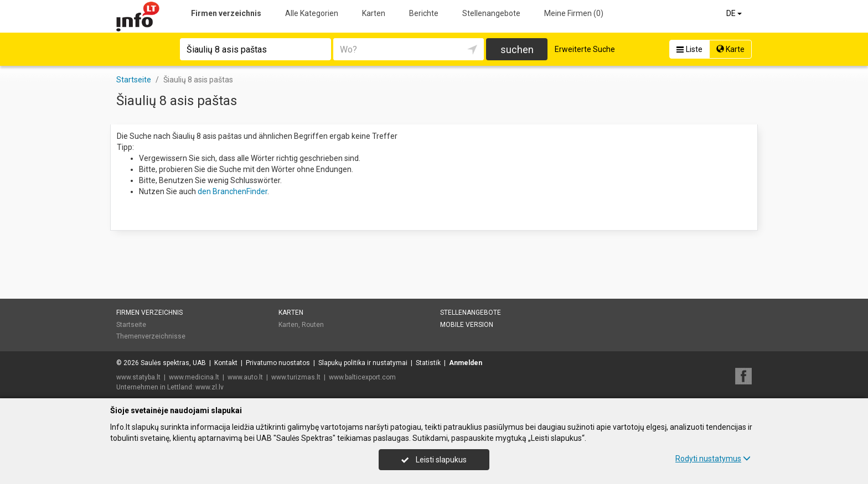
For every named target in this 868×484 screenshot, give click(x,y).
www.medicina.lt (194, 377)
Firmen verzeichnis (226, 13)
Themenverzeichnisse (151, 336)
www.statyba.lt (138, 377)
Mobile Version (467, 325)
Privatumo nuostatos (278, 363)
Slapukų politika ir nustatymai (363, 363)
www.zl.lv (210, 387)
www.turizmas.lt (296, 377)
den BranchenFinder (232, 191)
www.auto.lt (245, 377)
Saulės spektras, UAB (173, 363)
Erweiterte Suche (585, 49)
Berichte (424, 13)
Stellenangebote (491, 13)
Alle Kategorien (312, 13)
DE (735, 13)
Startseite (131, 325)
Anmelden (466, 363)
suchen (517, 50)
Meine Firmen (574, 13)
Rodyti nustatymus (713, 459)
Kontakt (226, 363)
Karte (730, 49)
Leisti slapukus (434, 460)
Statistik (428, 363)
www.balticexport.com (362, 377)
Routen (313, 325)
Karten (374, 13)
